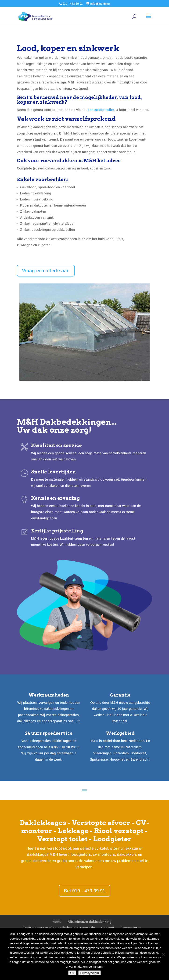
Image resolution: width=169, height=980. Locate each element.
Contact (108, 928)
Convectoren (131, 928)
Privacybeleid (89, 973)
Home (57, 922)
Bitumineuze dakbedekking (90, 922)
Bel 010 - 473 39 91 (84, 891)
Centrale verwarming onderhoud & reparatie (59, 928)
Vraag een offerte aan (46, 271)
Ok (72, 973)
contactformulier (101, 110)
